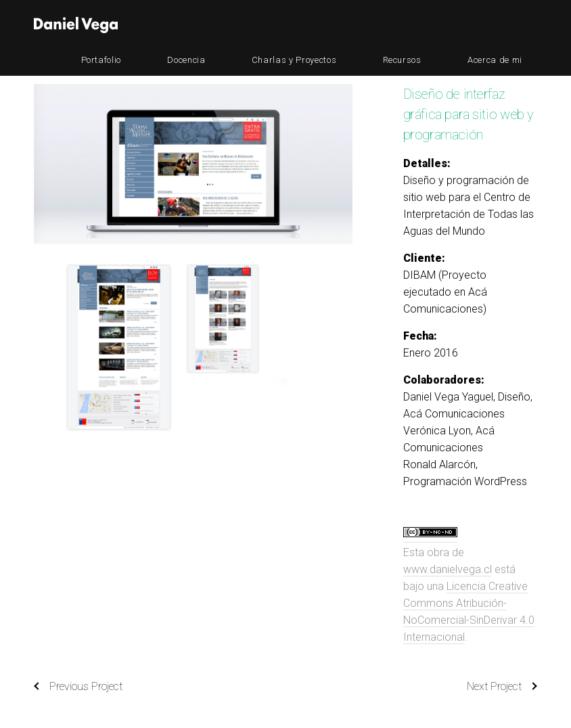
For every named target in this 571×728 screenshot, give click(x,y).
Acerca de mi (510, 25)
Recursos (447, 25)
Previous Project (78, 687)
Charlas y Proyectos (369, 25)
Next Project (502, 687)
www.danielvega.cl (448, 569)
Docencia (291, 25)
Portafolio (236, 25)
